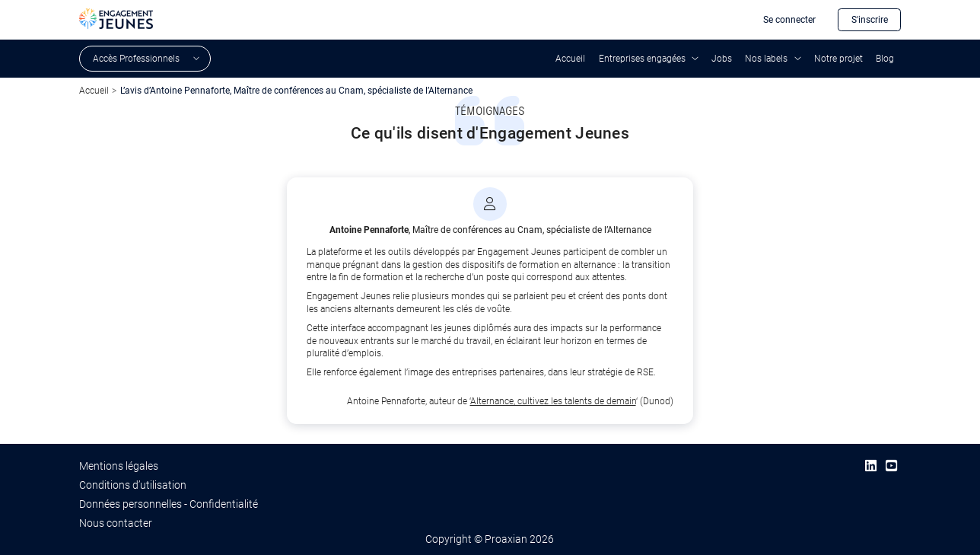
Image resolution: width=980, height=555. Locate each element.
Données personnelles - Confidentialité (169, 504)
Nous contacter (116, 523)
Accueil (570, 59)
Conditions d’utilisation (133, 485)
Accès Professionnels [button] (136, 59)
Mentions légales (119, 466)
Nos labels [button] (766, 59)
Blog (885, 59)
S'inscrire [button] (870, 20)
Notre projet (838, 59)
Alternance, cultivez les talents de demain (553, 401)
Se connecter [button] (789, 20)
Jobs (722, 59)
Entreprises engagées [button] (642, 59)
